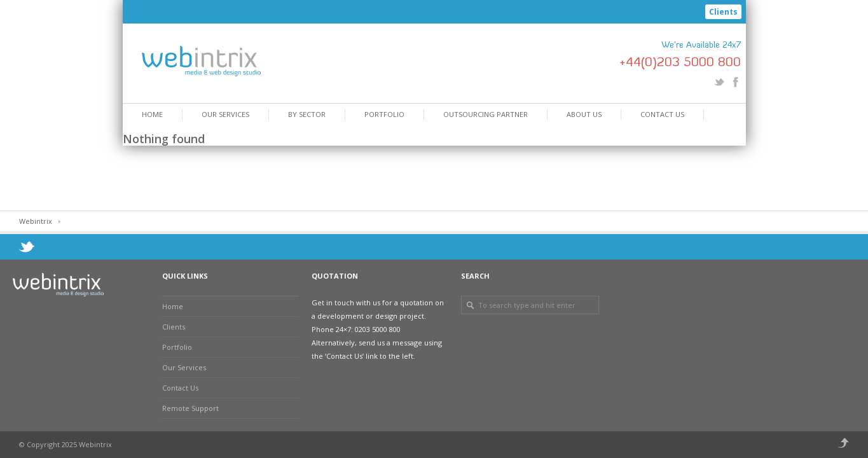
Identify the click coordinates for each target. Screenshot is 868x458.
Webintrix (36, 221)
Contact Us (662, 114)
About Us (584, 114)
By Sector (307, 114)
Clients (723, 12)
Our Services (225, 114)
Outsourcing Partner (486, 114)
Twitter (719, 82)
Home (152, 114)
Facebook (736, 82)
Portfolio (384, 114)
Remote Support (190, 408)
